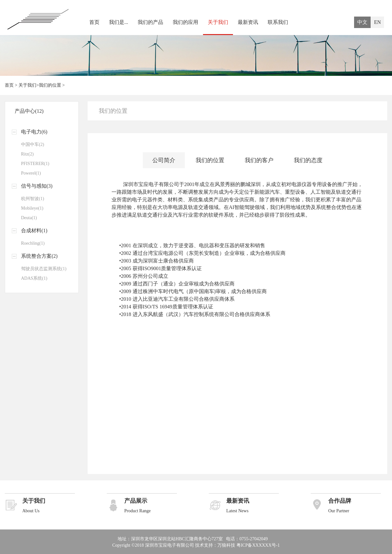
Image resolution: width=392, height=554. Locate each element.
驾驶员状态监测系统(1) (44, 269)
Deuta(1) (29, 218)
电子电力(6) (34, 132)
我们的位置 (50, 85)
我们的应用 (185, 22)
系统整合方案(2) (39, 256)
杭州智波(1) (33, 199)
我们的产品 (150, 22)
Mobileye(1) (32, 208)
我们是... (119, 22)
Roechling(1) (33, 243)
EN (377, 22)
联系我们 (278, 22)
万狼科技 (226, 545)
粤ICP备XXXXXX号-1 (258, 545)
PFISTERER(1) (35, 164)
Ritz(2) (27, 154)
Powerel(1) (31, 173)
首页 (94, 22)
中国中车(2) (33, 144)
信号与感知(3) (37, 186)
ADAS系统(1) (34, 278)
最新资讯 (248, 22)
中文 (362, 22)
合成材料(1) (34, 230)
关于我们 (218, 22)
